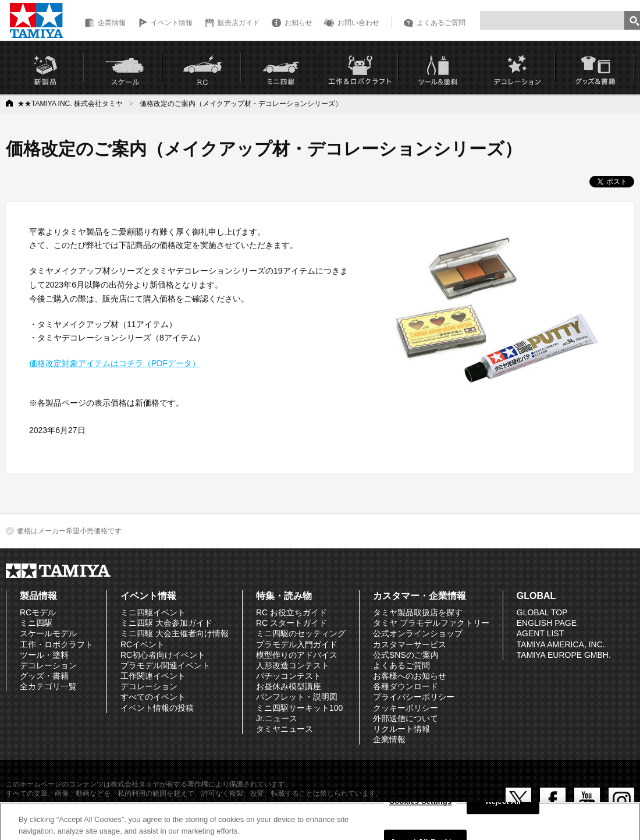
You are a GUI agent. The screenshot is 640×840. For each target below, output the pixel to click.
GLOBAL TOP (542, 612)
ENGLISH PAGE (547, 623)
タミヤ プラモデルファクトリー (431, 623)
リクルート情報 (401, 729)
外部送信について (406, 718)
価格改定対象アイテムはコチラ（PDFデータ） (115, 363)
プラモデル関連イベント (165, 665)
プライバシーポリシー (414, 697)
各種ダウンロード (406, 686)
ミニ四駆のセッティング (301, 633)
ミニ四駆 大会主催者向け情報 (175, 633)
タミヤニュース (285, 729)
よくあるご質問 (441, 23)
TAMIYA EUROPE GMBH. (564, 655)
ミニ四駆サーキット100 (299, 708)
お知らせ (298, 23)
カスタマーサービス (410, 644)
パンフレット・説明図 (297, 697)
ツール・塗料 (44, 655)
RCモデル (38, 612)
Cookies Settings (421, 806)
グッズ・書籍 (44, 676)
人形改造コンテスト (293, 665)
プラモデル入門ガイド (297, 644)
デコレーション (48, 665)
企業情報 (112, 23)
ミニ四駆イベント (153, 612)
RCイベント (143, 644)
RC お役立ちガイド (291, 612)
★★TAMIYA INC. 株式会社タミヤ (70, 104)
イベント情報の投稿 (157, 708)
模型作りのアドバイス (297, 655)
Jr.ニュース (277, 718)
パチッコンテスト (289, 676)
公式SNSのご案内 (406, 655)
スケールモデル (48, 633)
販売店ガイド (239, 23)
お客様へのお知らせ (410, 676)
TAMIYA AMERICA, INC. (561, 644)
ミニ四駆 (36, 623)
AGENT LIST (540, 633)
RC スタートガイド (291, 623)
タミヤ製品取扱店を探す (418, 612)
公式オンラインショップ (418, 633)
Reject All (503, 806)
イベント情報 (172, 23)
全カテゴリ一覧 (48, 686)
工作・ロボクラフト (56, 644)
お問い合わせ (358, 23)
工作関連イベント (153, 676)
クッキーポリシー (406, 708)
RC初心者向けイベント (163, 655)
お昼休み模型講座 (289, 686)
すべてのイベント (153, 697)
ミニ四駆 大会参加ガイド (166, 623)
